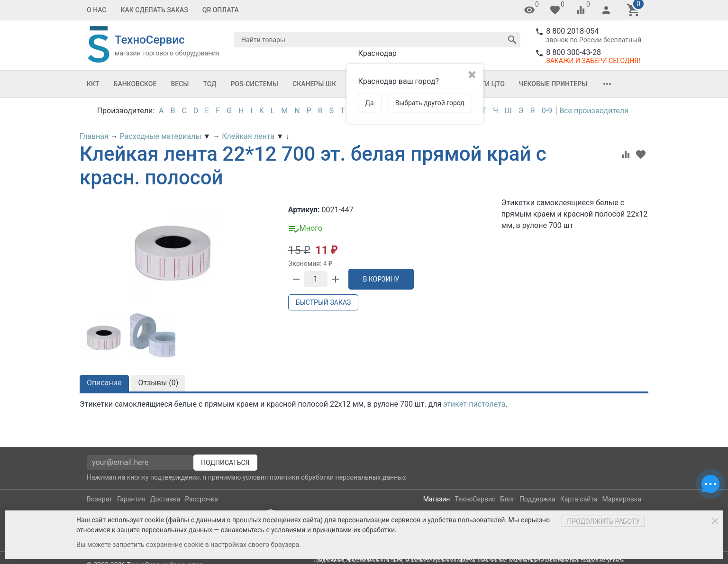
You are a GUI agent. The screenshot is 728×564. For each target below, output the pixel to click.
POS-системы (254, 84)
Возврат (100, 499)
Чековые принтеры (553, 84)
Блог (507, 499)
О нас (97, 10)
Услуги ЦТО (484, 84)
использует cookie (136, 520)
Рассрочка (201, 499)
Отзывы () (159, 383)
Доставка (165, 499)
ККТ (93, 84)
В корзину (381, 279)
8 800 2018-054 (572, 31)
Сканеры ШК (314, 84)
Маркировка (622, 499)
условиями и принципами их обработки (333, 530)
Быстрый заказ (323, 302)
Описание (104, 383)
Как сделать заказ (155, 10)
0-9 (547, 111)
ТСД (209, 84)
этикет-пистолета (474, 404)
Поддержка (537, 499)
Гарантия (131, 499)
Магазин (437, 499)
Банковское (135, 84)
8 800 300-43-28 (573, 52)
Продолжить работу (603, 521)
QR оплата (221, 10)
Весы (180, 84)
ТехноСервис (475, 499)
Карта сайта (579, 499)
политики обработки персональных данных (338, 477)
